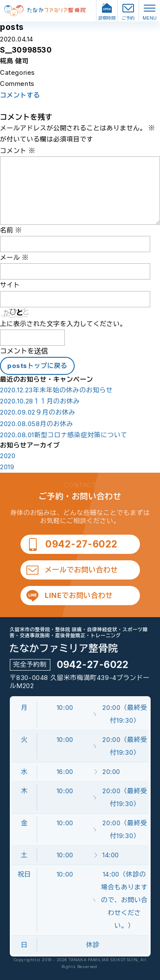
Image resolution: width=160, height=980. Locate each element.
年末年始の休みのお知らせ (56, 390)
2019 (7, 467)
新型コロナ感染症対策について (64, 435)
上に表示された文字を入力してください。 (63, 324)
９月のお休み (38, 412)
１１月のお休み (40, 401)
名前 (11, 230)
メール (14, 258)
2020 (8, 456)
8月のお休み (37, 424)
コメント (18, 151)
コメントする (20, 95)
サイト (10, 285)
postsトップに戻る (37, 366)
